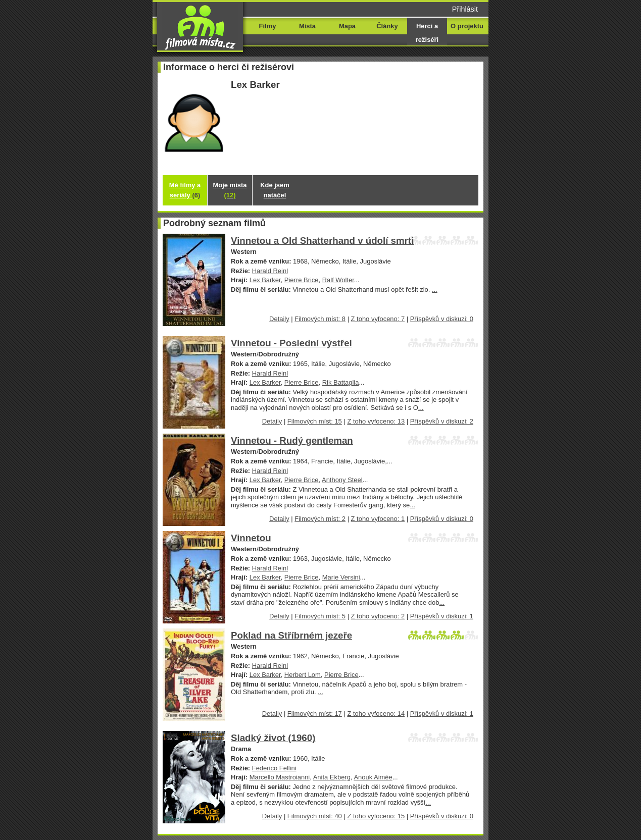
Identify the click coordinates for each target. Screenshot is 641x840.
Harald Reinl (270, 271)
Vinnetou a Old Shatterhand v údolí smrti (322, 241)
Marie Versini (341, 577)
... (435, 290)
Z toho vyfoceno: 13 (376, 421)
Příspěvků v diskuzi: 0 (442, 319)
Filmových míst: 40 (315, 816)
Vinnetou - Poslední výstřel (291, 343)
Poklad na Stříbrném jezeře (291, 635)
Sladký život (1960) (273, 738)
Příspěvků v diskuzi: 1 (442, 616)
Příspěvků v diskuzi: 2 (442, 421)
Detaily (279, 319)
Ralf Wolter (338, 280)
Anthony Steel (342, 480)
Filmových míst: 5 (320, 616)
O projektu (467, 26)
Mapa (347, 26)
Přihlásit (465, 9)
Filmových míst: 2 (320, 519)
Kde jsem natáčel (275, 190)
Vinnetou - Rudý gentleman (292, 440)
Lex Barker (265, 280)
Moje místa (230, 190)
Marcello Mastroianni (280, 777)
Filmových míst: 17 (315, 714)
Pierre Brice (302, 280)
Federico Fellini (274, 768)
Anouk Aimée (373, 777)
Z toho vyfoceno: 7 (378, 319)
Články (387, 26)
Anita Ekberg (332, 777)
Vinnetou (251, 538)
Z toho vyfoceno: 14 (376, 714)
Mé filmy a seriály (185, 190)
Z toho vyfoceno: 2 (378, 616)
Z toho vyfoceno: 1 (378, 519)
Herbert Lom (303, 675)
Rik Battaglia (341, 382)
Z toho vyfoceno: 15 (376, 816)
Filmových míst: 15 (315, 421)
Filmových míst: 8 (320, 319)
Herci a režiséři (427, 33)
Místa (307, 26)
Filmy (268, 26)
